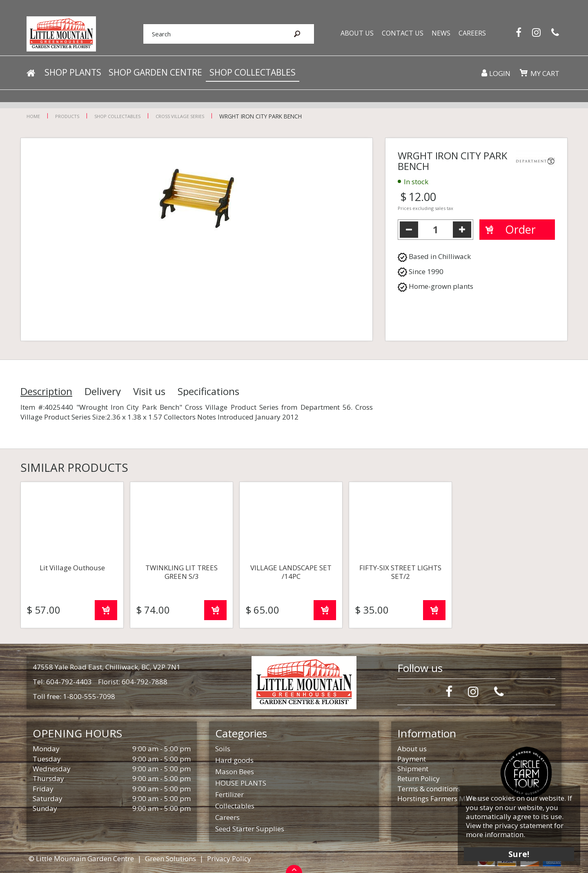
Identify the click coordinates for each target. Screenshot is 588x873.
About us (412, 749)
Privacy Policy (229, 858)
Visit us (149, 391)
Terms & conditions (429, 789)
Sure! (519, 854)
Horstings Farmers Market (440, 798)
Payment (412, 759)
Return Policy (419, 778)
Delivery (103, 391)
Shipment (413, 769)
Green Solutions (170, 858)
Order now (106, 610)
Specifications (208, 391)
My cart (545, 73)
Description (46, 391)
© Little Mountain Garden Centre (81, 858)
